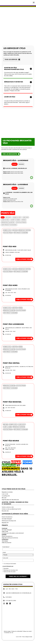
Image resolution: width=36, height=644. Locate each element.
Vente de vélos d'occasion (10, 572)
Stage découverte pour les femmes (10, 538)
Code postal (5, 558)
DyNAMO (4, 535)
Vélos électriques (21, 222)
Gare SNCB (26, 217)
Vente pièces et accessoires (9, 225)
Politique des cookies (27, 631)
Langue (4, 552)
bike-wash (8, 217)
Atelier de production (7, 543)
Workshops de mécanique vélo (11, 570)
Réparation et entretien (8, 222)
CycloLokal (4, 528)
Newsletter (6, 568)
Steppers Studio (29, 637)
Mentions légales (7, 631)
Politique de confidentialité (17, 631)
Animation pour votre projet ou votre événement (13, 533)
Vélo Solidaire (5, 541)
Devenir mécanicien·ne (7, 536)
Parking (24, 220)
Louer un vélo (5, 220)
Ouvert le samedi (15, 220)
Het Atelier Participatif (7, 530)
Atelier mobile (5, 531)
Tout (3, 217)
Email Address (6, 547)
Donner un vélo (17, 217)
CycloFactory (5, 539)
